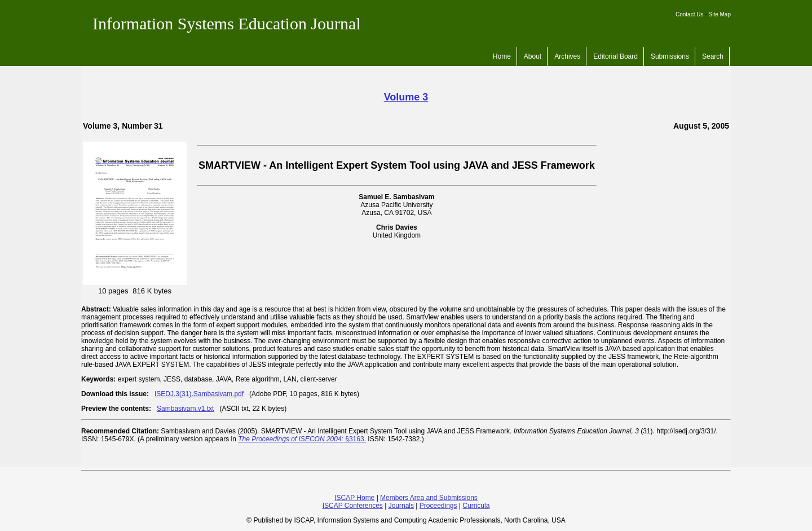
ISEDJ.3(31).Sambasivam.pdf (199, 394)
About (533, 56)
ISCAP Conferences (353, 506)
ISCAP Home (354, 498)
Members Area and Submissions (429, 498)
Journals (401, 506)
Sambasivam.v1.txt (185, 409)
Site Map (720, 14)
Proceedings (438, 506)
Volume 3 (406, 97)
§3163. (302, 439)
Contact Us (689, 14)
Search (713, 56)
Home (502, 56)
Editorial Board (615, 56)
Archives (567, 56)
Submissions (670, 56)
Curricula (476, 506)
